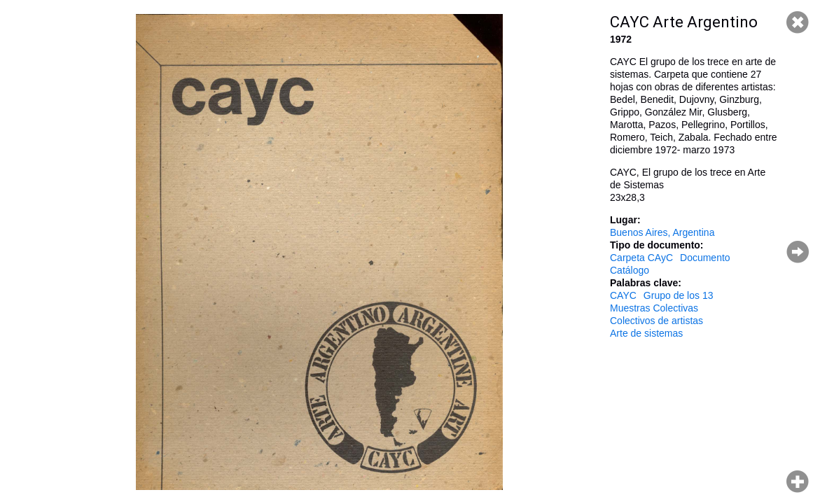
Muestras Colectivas (654, 308)
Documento (705, 258)
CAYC (623, 295)
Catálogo (630, 270)
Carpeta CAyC (641, 258)
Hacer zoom (798, 482)
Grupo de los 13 (679, 295)
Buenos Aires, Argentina (662, 232)
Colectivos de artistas (656, 321)
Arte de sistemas (646, 333)
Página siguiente (798, 252)
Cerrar (798, 22)
